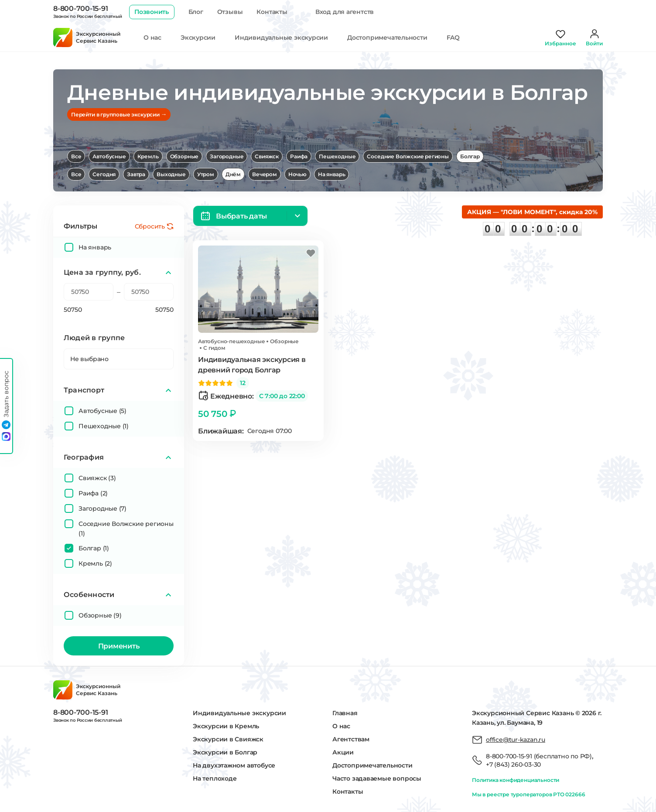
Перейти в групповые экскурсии (119, 114)
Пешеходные (337, 156)
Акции (343, 752)
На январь (331, 174)
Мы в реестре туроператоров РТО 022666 (528, 794)
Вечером (265, 174)
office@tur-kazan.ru (516, 740)
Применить (119, 646)
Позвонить (152, 12)
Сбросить (150, 226)
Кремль (148, 156)
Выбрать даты (241, 216)
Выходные (171, 174)
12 (243, 383)
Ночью (297, 174)
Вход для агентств (345, 12)
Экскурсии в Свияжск (228, 739)
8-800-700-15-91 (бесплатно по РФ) (539, 756)
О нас (152, 38)
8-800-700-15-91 (80, 9)
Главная (345, 713)
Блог (196, 12)
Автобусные (109, 156)
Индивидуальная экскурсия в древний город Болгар (252, 365)
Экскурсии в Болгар (225, 752)
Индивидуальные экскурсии (281, 38)
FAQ (453, 38)
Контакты (272, 12)
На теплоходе (215, 778)
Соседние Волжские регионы (408, 156)
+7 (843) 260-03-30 (513, 764)
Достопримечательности (387, 38)
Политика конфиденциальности (516, 780)
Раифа (299, 156)
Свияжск (267, 156)
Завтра (136, 174)
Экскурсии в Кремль (226, 726)
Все (76, 156)
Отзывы (230, 12)
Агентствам (351, 739)
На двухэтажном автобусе (234, 765)
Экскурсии (198, 38)
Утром (206, 174)
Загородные (227, 156)
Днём (233, 174)
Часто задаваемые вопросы (377, 778)
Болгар (470, 156)
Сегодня (104, 174)
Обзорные (184, 156)
